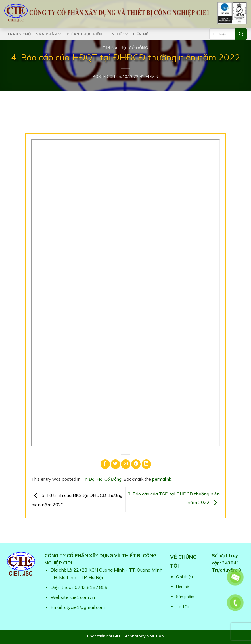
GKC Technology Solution (138, 636)
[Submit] (241, 34)
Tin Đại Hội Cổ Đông (125, 48)
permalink (162, 479)
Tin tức (118, 34)
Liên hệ (141, 34)
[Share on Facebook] (105, 464)
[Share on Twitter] (115, 464)
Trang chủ (19, 34)
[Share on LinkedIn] (146, 464)
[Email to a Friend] (126, 464)
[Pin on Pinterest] (136, 464)
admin (152, 76)
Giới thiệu (184, 577)
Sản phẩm (49, 34)
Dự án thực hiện (84, 34)
